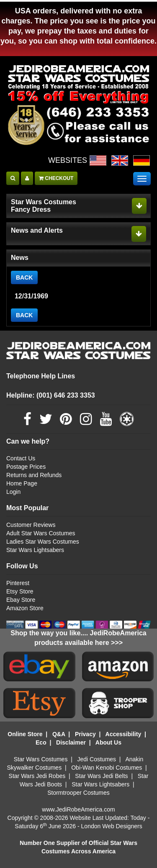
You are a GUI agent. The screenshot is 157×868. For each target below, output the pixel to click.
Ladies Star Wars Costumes (43, 542)
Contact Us (21, 458)
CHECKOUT (56, 178)
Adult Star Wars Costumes (41, 533)
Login (13, 492)
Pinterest (18, 583)
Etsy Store (20, 591)
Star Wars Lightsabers (35, 550)
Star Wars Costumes (41, 759)
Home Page (22, 483)
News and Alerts (37, 230)
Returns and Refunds (34, 475)
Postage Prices (26, 467)
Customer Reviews (31, 525)
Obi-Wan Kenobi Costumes (107, 768)
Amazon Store (25, 608)
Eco (41, 742)
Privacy (85, 734)
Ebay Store (21, 600)
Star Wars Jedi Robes (37, 776)
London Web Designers (112, 826)
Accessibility (124, 734)
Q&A (59, 734)
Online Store (25, 734)
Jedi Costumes (97, 759)
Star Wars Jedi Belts (101, 776)
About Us (108, 742)
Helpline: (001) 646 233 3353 (51, 395)
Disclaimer (71, 742)
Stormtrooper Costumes (78, 793)
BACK (24, 277)
